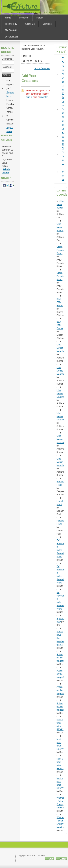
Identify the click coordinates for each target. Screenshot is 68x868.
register (44, 97)
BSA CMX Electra (60, 302)
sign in (29, 97)
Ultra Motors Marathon (61, 348)
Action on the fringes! (60, 658)
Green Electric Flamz (60, 250)
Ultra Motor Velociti (60, 205)
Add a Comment (42, 68)
